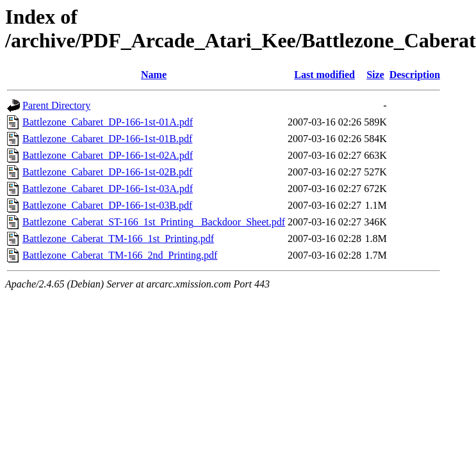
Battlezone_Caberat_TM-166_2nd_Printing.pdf (120, 255)
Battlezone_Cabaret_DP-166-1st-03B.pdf (107, 205)
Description (415, 75)
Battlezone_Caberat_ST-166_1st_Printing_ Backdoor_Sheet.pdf (154, 222)
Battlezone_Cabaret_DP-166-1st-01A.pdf (108, 122)
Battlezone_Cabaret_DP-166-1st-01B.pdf (107, 139)
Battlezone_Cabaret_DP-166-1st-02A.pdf (108, 155)
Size (375, 75)
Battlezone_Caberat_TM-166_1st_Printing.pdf (118, 239)
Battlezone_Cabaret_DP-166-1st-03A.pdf (108, 189)
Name (154, 75)
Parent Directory (56, 105)
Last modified (324, 75)
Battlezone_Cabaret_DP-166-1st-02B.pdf (107, 172)
